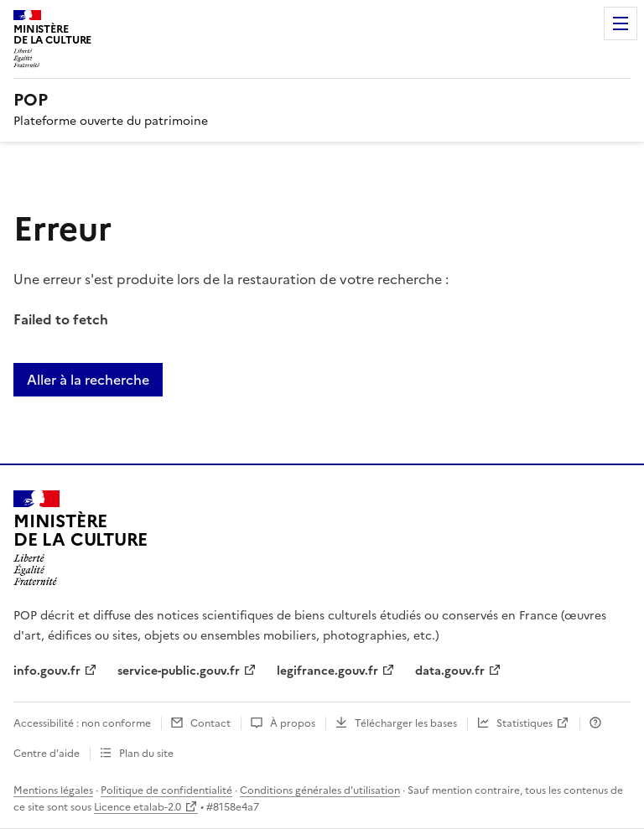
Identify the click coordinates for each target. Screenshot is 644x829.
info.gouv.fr (47, 671)
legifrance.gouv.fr (327, 671)
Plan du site (146, 754)
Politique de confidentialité (166, 790)
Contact (210, 723)
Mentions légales (53, 790)
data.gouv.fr (450, 671)
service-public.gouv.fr (179, 671)
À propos (293, 723)
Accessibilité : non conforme (82, 723)
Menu (621, 23)
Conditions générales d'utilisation (320, 790)
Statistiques (525, 723)
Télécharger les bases (406, 723)
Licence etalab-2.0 (138, 807)
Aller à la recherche (88, 380)
